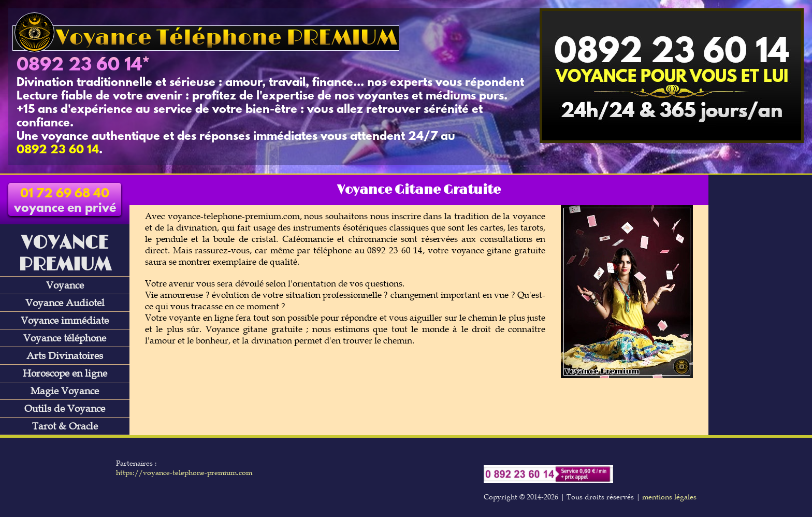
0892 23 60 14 (79, 66)
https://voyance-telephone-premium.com (184, 472)
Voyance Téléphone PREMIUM (206, 38)
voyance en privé (65, 202)
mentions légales (669, 497)
